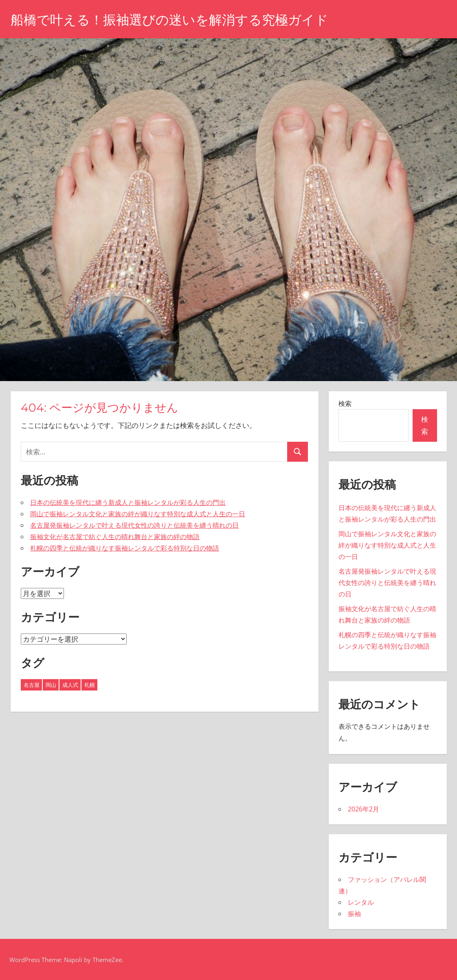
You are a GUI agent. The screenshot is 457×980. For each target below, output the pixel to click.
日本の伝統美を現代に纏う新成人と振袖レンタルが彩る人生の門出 (128, 502)
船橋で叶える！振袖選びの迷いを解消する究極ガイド (169, 20)
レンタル (361, 902)
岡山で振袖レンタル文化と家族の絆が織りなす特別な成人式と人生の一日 (138, 514)
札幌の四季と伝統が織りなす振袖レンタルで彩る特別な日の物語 (125, 548)
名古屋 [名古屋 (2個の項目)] (32, 685)
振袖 (354, 914)
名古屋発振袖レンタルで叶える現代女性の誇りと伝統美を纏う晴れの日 (134, 525)
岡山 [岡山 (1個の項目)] (51, 685)
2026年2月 (364, 809)
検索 (345, 403)
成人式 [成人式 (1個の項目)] (70, 685)
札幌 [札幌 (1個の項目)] (90, 685)
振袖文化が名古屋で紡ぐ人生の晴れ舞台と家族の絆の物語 (115, 537)
